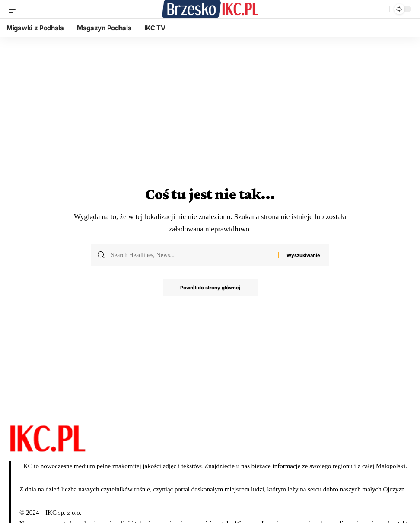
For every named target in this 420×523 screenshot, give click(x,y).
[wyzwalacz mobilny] (16, 9)
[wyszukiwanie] (381, 9)
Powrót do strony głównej (210, 288)
